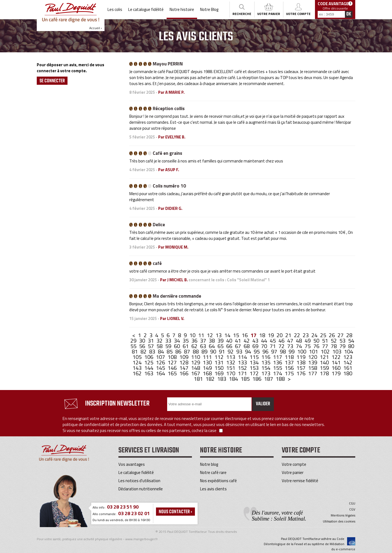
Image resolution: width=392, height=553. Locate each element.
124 (138, 362)
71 (273, 346)
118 (290, 357)
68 (247, 346)
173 (266, 373)
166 (184, 373)
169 (220, 373)
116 (266, 357)
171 (243, 373)
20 (280, 335)
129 (196, 362)
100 (302, 351)
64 (212, 346)
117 (278, 357)
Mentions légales (343, 515)
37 (204, 341)
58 (160, 346)
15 (237, 335)
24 (315, 335)
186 (257, 379)
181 (199, 379)
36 (195, 341)
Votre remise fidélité (300, 481)
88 (196, 351)
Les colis (115, 9)
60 (177, 346)
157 (301, 368)
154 (266, 368)
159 (325, 368)
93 (240, 351)
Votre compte (294, 464)
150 (220, 368)
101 (314, 351)
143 (138, 368)
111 (208, 357)
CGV (352, 509)
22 (298, 335)
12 (210, 335)
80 (351, 346)
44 (265, 341)
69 (256, 346)
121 (325, 357)
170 (231, 373)
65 (221, 346)
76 (317, 346)
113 (231, 357)
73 (291, 346)
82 (144, 351)
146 (173, 368)
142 (348, 362)
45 (273, 341)
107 (161, 357)
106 (149, 357)
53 (343, 341)
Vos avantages (132, 464)
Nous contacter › (175, 512)
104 (349, 351)
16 (245, 335)
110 (196, 357)
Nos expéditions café (218, 481)
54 (351, 341)
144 (149, 368)
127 (173, 362)
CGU (352, 503)
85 (170, 351)
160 (337, 368)
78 (334, 346)
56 (143, 346)
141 (337, 362)
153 (255, 368)
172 (255, 373)
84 (161, 351)
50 (317, 341)
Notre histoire (182, 9)
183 (222, 379)
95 (257, 351)
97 (275, 351)
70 (265, 346)
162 (138, 373)
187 (269, 379)
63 (204, 346)
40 (230, 341)
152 (243, 368)
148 (196, 368)
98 (283, 351)
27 (341, 335)
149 (208, 368)
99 (292, 351)
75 (308, 346)
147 (184, 368)
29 (134, 341)
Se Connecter (52, 81)
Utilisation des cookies (339, 521)
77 (326, 346)
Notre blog (209, 464)
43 (256, 341)
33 (169, 341)
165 (173, 373)
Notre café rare (213, 472)
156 (290, 368)
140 (325, 362)
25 (324, 335)
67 (238, 346)
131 (220, 362)
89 (205, 351)
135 (266, 362)
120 (313, 357)
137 (290, 362)
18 (263, 335)
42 (247, 341)
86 (179, 351)
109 (184, 357)
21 (289, 335)
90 (214, 351)
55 (134, 346)
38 (212, 341)
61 (186, 346)
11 (202, 335)
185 (246, 379)
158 (313, 368)
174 (278, 373)
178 (325, 373)
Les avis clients (213, 489)
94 (249, 351)
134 (255, 362)
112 (220, 357)
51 (326, 341)
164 (161, 373)
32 (160, 341)
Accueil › (71, 17)
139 (313, 362)
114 (243, 357)
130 (208, 362)
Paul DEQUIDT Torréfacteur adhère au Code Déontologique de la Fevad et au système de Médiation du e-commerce (310, 544)
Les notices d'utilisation (139, 481)
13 (219, 335)
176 (301, 373)
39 (221, 341)
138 (301, 362)
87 (188, 351)
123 (348, 357)
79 (343, 346)
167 (196, 373)
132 (231, 362)
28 (349, 335)
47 (291, 341)
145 (161, 368)
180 (348, 373)
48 (299, 341)
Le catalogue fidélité (146, 9)
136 (278, 362)
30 (143, 341)
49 (308, 341)
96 (266, 351)
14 (228, 335)
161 (348, 368)
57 (151, 346)
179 (337, 373)
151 (231, 368)
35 (186, 341)
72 (282, 346)
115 (255, 357)
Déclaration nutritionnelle (141, 489)
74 (299, 346)
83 (153, 351)
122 (337, 357)
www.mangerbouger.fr (141, 539)
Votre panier (293, 472)
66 (230, 346)
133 (243, 362)
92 (231, 351)
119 (301, 357)
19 (271, 335)
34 (177, 341)
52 (334, 341)
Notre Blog (209, 9)
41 (238, 341)
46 (282, 341)
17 (254, 335)
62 (195, 346)
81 (135, 351)
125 (149, 362)
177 (313, 373)
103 (337, 351)
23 (306, 335)
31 (151, 341)
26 (332, 335)
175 (290, 373)
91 (222, 351)
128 (184, 362)
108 (173, 357)
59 (169, 346)
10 (193, 335)
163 (149, 373)
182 (211, 379)
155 (278, 368)
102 (326, 351)
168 (208, 373)
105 (138, 357)
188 (281, 379)
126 (161, 362)
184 (234, 379)
